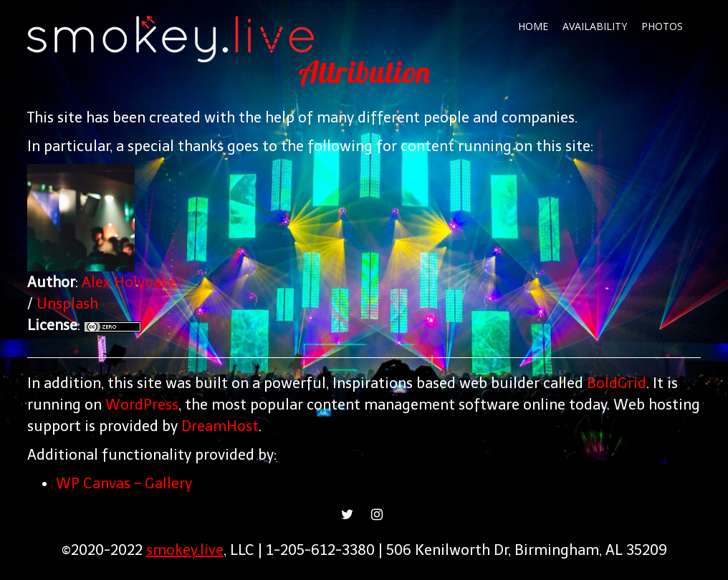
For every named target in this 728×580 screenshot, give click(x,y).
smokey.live (185, 550)
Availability (595, 26)
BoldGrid (617, 383)
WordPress (142, 405)
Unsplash (67, 304)
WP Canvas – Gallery (124, 483)
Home (533, 26)
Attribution (364, 72)
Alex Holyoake (129, 282)
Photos (662, 26)
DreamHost (220, 426)
